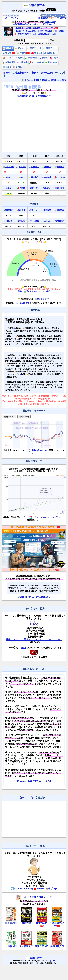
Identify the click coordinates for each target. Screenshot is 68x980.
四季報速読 (9, 63)
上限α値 (47, 221)
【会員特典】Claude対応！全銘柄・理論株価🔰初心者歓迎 (40, 31)
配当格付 (20, 48)
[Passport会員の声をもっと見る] (34, 781)
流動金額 (47, 188)
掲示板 (52, 80)
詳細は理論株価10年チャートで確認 (34, 291)
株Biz (7, 73)
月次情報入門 (26, 946)
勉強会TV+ (50, 53)
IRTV (23, 648)
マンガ (7, 58)
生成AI (21, 53)
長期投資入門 (57, 946)
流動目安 (34, 188)
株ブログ (51, 889)
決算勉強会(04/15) (22, 24)
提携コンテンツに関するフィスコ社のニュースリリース (34, 640)
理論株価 (8, 48)
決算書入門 (11, 923)
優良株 (44, 58)
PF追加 (61, 80)
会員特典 (43, 18)
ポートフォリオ (11, 18)
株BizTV (39, 889)
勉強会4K (37, 53)
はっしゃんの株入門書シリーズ (34, 897)
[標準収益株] (46, 73)
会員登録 (47, 15)
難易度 (8, 188)
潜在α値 (22, 221)
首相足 (7, 67)
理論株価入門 (42, 946)
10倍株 (54, 58)
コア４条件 (9, 167)
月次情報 (18, 58)
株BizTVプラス (28, 798)
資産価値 (9, 210)
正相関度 (22, 167)
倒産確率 (22, 63)
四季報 (43, 80)
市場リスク (34, 210)
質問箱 (61, 18)
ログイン (59, 15)
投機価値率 (60, 221)
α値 (22, 177)
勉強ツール (52, 63)
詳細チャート (51, 48)
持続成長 (48, 167)
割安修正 (35, 167)
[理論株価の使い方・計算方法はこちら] (34, 96)
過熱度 (22, 188)
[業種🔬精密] (50, 22)
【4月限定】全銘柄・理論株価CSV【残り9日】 (35, 28)
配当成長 (61, 167)
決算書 (35, 80)
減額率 (34, 221)
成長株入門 (11, 946)
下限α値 (9, 221)
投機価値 (60, 210)
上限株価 (47, 210)
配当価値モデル (42, 299)
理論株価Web (37, 5)
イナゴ (61, 177)
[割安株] (35, 73)
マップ (7, 53)
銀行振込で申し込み (47, 34)
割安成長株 (31, 58)
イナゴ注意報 (36, 63)
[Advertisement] (26, 126)
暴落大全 (26, 923)
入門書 (17, 67)
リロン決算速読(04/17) (44, 24)
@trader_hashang (22, 889)
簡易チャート (34, 48)
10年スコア (9, 177)
